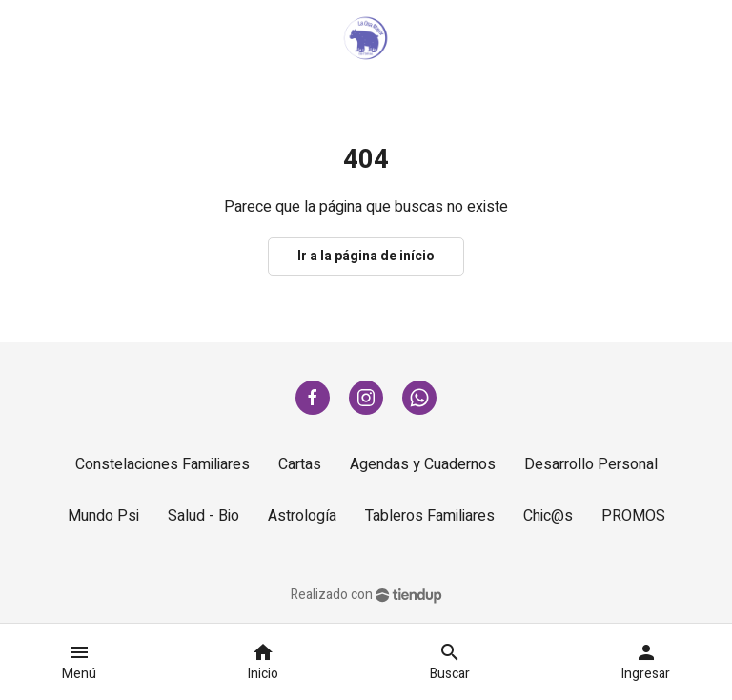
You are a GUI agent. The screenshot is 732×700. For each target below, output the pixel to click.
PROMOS (633, 516)
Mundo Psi (103, 516)
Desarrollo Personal (591, 464)
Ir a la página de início (366, 256)
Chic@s (548, 516)
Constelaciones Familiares (163, 464)
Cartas (300, 464)
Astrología (302, 516)
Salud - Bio (203, 516)
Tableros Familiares (430, 516)
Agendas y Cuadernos (423, 464)
